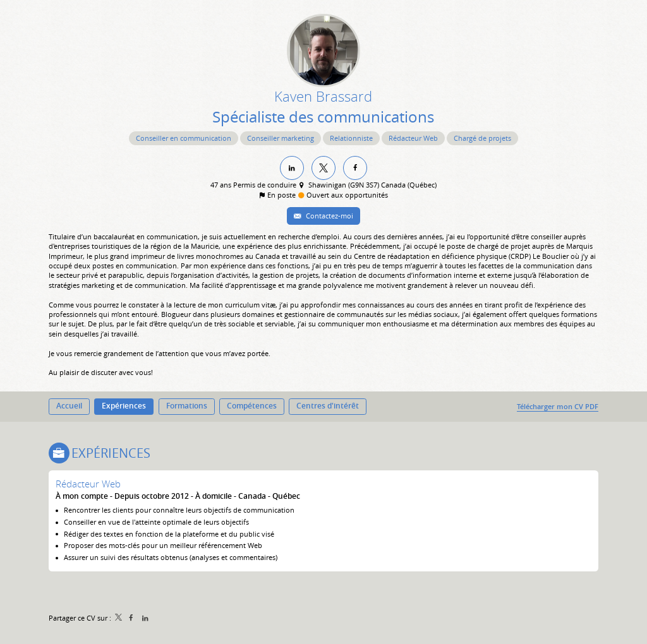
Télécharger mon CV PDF (558, 406)
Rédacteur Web (88, 484)
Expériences (111, 453)
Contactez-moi (329, 216)
